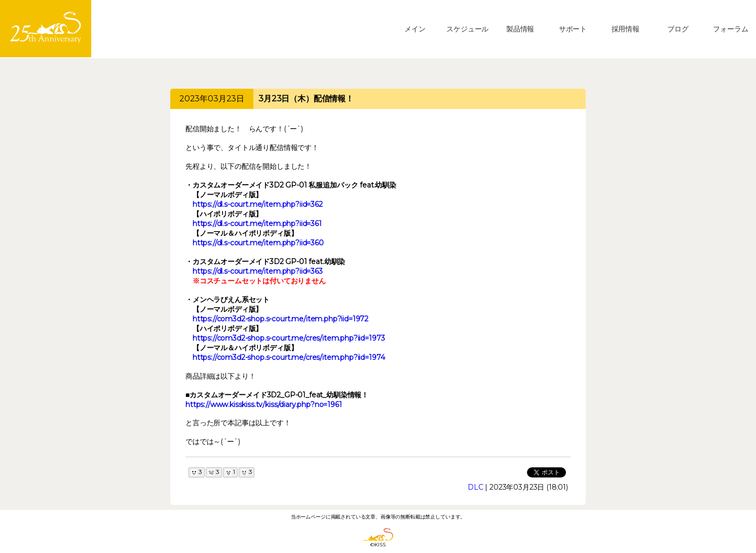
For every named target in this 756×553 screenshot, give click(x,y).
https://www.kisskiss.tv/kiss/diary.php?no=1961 (264, 404)
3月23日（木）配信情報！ (306, 99)
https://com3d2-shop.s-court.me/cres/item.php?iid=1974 (289, 357)
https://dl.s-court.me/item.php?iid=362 (258, 204)
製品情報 (520, 29)
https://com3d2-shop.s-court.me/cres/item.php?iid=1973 (289, 338)
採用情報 (626, 29)
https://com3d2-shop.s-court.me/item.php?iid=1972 (280, 319)
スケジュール (467, 29)
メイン (415, 29)
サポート (573, 29)
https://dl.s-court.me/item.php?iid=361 (257, 224)
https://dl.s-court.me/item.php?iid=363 (258, 271)
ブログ (678, 29)
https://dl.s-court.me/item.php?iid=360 (258, 243)
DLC (476, 487)
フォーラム (730, 29)
